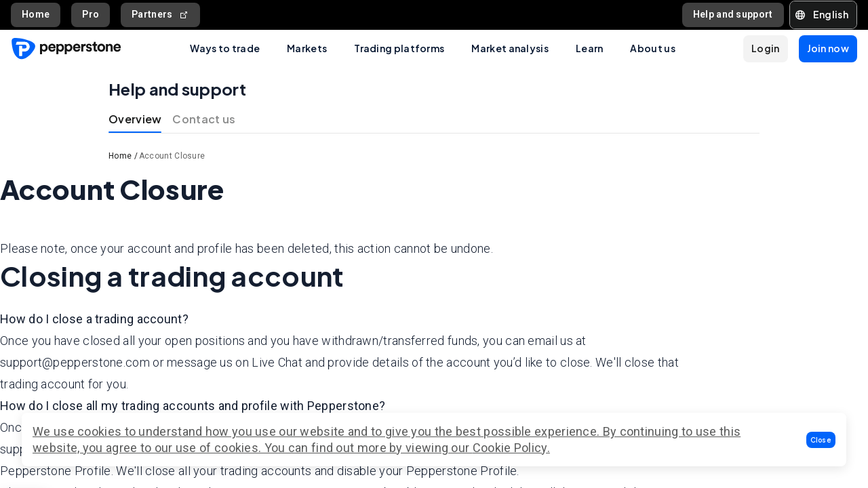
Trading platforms (399, 48)
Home (36, 14)
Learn (590, 48)
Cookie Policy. (511, 448)
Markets (307, 48)
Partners (160, 15)
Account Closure (172, 156)
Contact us (204, 119)
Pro (91, 14)
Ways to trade (225, 48)
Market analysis (510, 48)
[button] (821, 440)
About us (652, 48)
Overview (135, 119)
